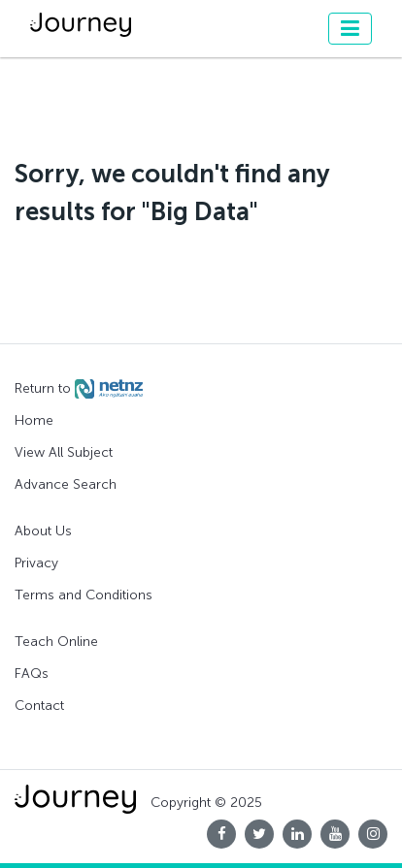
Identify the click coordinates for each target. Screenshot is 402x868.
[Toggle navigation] (350, 29)
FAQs (32, 674)
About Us (43, 531)
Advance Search (66, 484)
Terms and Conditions (84, 595)
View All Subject (64, 452)
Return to (79, 389)
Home (34, 420)
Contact (39, 706)
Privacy (36, 563)
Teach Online (56, 642)
